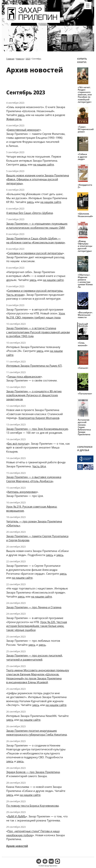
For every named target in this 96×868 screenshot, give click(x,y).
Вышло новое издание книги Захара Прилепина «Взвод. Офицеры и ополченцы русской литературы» (38, 179)
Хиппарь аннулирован (22, 492)
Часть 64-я (39, 466)
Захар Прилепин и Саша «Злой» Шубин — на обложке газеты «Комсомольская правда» (36, 240)
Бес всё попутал (18, 444)
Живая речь (14, 119)
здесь (21, 115)
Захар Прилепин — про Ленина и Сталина (34, 607)
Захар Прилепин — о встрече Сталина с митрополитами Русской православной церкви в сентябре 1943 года (38, 332)
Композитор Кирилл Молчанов (39, 418)
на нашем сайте (43, 164)
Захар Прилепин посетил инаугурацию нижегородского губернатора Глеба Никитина (37, 733)
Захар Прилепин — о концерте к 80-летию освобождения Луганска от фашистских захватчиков (34, 395)
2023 (28, 59)
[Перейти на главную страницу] (32, 21)
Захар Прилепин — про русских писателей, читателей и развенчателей (34, 657)
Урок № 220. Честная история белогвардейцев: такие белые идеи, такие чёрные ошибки (37, 626)
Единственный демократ (24, 130)
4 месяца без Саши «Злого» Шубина (30, 213)
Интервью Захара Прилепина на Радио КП (34, 366)
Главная (10, 59)
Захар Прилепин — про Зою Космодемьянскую (37, 429)
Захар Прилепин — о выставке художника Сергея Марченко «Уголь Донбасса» (34, 479)
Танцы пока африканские (24, 376)
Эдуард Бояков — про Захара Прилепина (33, 772)
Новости (20, 59)
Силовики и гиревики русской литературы (35, 253)
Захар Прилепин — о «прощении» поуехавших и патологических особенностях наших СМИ (37, 226)
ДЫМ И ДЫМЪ (17, 816)
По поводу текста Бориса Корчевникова (32, 806)
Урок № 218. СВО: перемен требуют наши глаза (36, 315)
